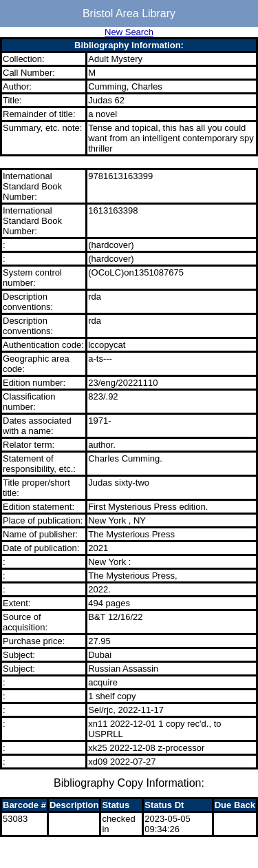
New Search (129, 32)
